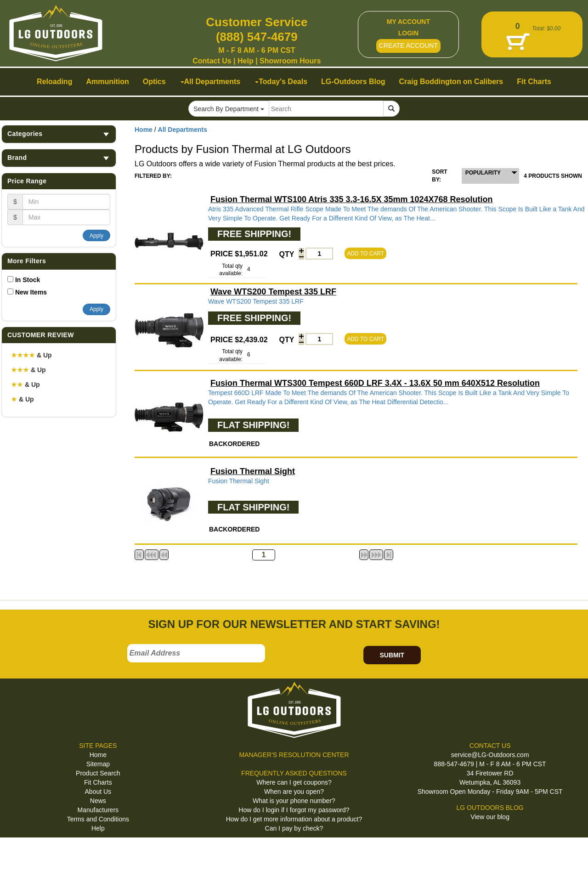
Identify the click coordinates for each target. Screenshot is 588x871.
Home (144, 130)
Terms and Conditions (98, 819)
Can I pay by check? (294, 828)
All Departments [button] (211, 82)
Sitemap (98, 764)
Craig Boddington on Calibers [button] (451, 82)
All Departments (183, 130)
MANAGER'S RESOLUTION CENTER (294, 755)
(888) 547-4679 (257, 37)
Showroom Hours (290, 61)
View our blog (490, 817)
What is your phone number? (294, 801)
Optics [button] (154, 82)
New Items (31, 292)
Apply (96, 236)
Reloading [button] (54, 82)
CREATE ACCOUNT (408, 45)
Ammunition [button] (107, 82)
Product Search (98, 773)
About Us (98, 792)
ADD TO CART (365, 254)
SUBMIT (392, 655)
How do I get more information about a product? (294, 819)
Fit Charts (98, 782)
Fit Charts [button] (534, 82)
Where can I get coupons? (294, 782)
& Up (31, 355)
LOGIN (408, 33)
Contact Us (212, 61)
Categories (59, 134)
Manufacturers (98, 810)
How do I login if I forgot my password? (294, 810)
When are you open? (294, 792)
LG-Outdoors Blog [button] (353, 82)
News (98, 801)
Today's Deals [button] (281, 82)
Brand (59, 158)
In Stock (28, 280)
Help (246, 61)
